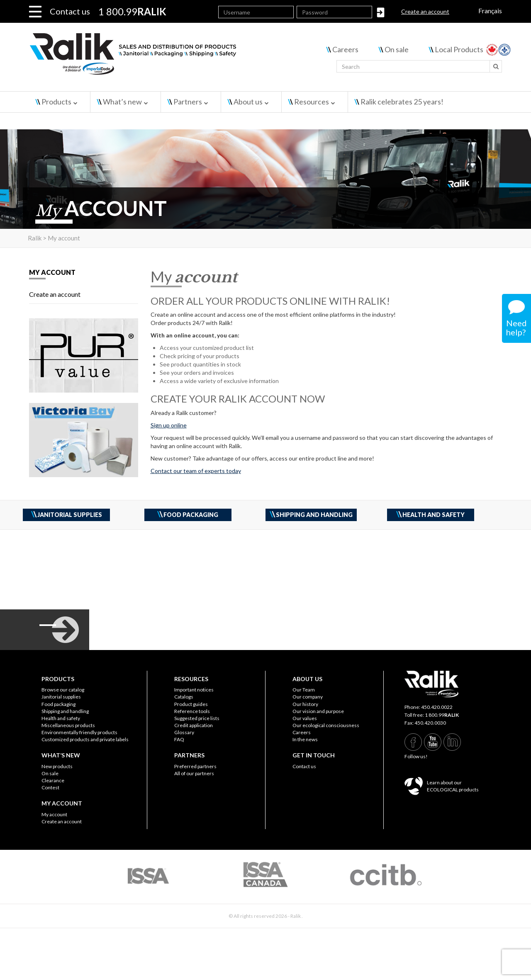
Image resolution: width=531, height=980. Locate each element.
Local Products (459, 49)
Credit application (194, 725)
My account (54, 814)
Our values (305, 718)
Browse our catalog (63, 690)
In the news (305, 739)
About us (248, 102)
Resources (312, 102)
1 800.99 (442, 715)
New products (57, 766)
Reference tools (192, 711)
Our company (308, 697)
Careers (345, 49)
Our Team (304, 690)
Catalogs (184, 697)
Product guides (191, 704)
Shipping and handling (65, 711)
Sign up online (169, 425)
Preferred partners (195, 766)
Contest (50, 787)
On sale (397, 49)
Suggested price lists (197, 718)
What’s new (122, 102)
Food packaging (58, 704)
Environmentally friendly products (79, 732)
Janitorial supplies (61, 697)
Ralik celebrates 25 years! (402, 102)
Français (490, 11)
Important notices (194, 690)
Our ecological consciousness (326, 725)
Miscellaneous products (68, 725)
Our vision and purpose (318, 711)
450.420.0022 (437, 707)
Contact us (70, 11)
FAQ (179, 739)
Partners (188, 102)
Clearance (53, 780)
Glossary (184, 732)
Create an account (425, 11)
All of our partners (194, 773)
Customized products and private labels (85, 739)
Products (56, 102)
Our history (305, 704)
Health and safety (61, 718)
